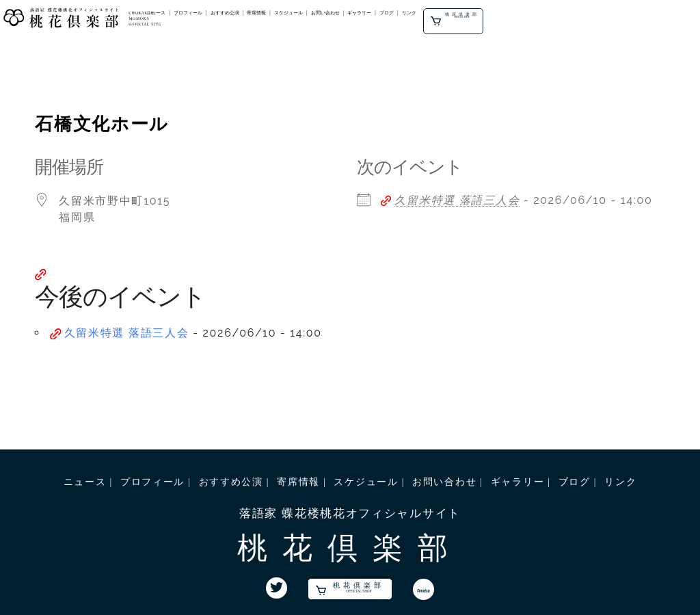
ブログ (573, 18)
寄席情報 (399, 18)
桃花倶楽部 (656, 18)
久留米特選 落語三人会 (457, 200)
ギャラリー (537, 18)
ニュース (265, 18)
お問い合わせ (492, 18)
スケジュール (442, 18)
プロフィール (308, 18)
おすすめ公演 (357, 18)
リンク (602, 18)
